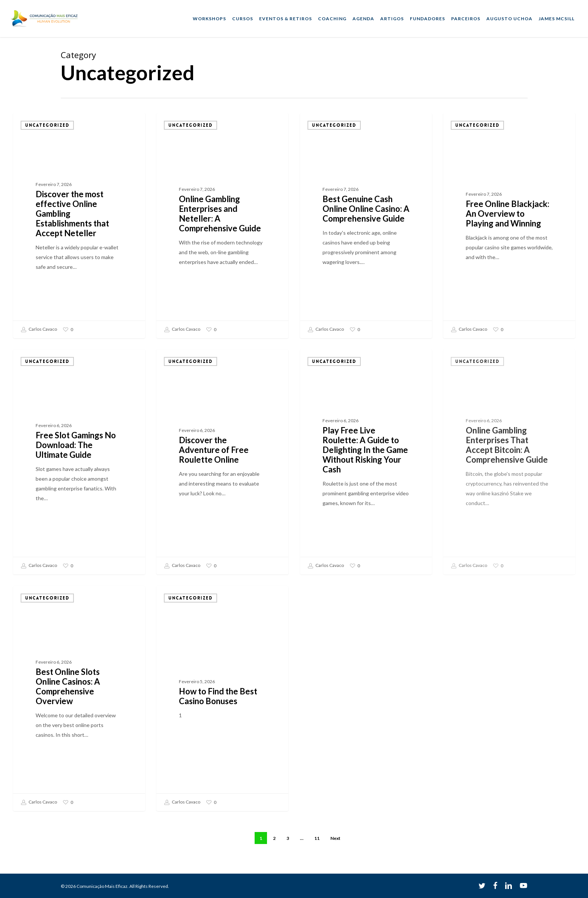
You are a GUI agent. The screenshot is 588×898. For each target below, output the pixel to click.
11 (317, 838)
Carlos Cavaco (39, 330)
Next (335, 838)
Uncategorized (47, 125)
